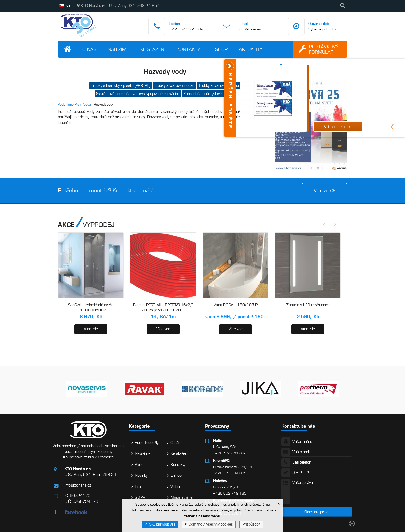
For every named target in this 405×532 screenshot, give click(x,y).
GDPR (140, 497)
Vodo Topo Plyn (69, 104)
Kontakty (188, 49)
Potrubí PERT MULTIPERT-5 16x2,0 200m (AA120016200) (163, 308)
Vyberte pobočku (322, 29)
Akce (139, 465)
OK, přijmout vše (160, 524)
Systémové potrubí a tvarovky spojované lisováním (138, 94)
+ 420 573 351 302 (186, 29)
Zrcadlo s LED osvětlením (308, 305)
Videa (175, 487)
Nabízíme (118, 49)
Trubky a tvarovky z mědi (219, 85)
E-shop (220, 49)
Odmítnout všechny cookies (209, 524)
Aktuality (251, 49)
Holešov (220, 481)
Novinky (141, 475)
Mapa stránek (182, 497)
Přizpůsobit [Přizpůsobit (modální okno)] (251, 524)
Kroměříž (221, 461)
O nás (89, 49)
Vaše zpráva (317, 491)
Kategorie (139, 426)
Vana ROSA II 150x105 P (236, 305)
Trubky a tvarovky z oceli (174, 85)
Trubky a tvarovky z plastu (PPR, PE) (120, 85)
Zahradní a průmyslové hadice (209, 94)
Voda (87, 104)
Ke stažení (153, 49)
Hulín (218, 441)
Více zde (91, 329)
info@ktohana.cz (251, 29)
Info (138, 487)
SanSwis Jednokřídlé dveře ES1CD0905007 (91, 308)
